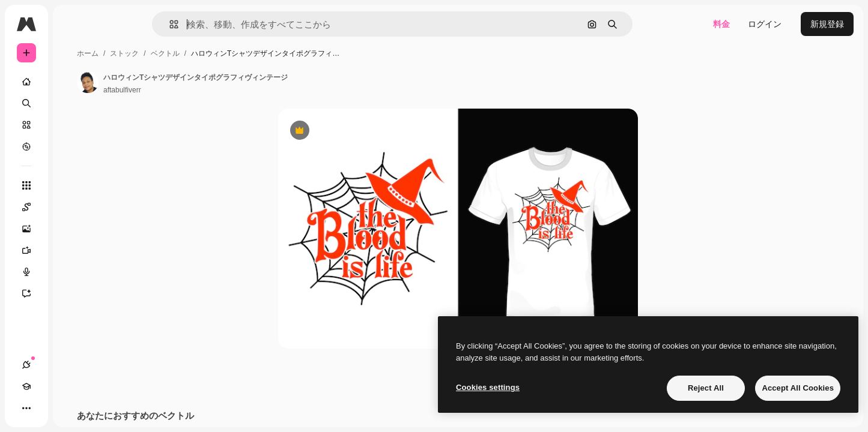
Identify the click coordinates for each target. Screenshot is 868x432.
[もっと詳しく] (72, 146)
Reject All (706, 388)
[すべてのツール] (72, 185)
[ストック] (72, 125)
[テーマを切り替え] (70, 408)
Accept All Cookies (798, 388)
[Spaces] (72, 207)
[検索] (72, 103)
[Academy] (48, 408)
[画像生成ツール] (72, 229)
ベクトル (256, 53)
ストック (216, 53)
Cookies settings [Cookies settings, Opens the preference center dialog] (488, 387)
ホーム (179, 53)
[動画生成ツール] (72, 250)
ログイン (765, 24)
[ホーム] (72, 82)
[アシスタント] (72, 293)
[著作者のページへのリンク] (179, 82)
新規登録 (827, 24)
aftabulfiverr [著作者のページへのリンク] (214, 90)
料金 (721, 24)
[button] (215, 24)
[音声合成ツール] (72, 272)
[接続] (26, 408)
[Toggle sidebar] (118, 24)
